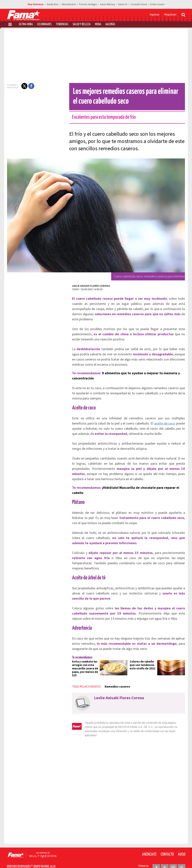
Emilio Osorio (157, 4)
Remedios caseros (115, 681)
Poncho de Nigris (88, 4)
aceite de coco (152, 423)
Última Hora (26, 24)
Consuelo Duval (139, 4)
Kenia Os (123, 4)
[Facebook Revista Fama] (156, 859)
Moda (98, 24)
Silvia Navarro (69, 4)
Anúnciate (149, 845)
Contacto (167, 845)
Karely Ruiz (53, 4)
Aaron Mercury (108, 4)
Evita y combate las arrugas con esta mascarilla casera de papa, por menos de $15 (83, 663)
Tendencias (62, 24)
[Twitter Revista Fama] (165, 859)
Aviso (182, 845)
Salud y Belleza (82, 24)
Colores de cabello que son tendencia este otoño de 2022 (142, 660)
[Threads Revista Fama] (182, 859)
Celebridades (44, 24)
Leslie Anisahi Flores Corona (89, 286)
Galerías (110, 24)
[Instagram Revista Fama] (173, 859)
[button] (22, 86)
